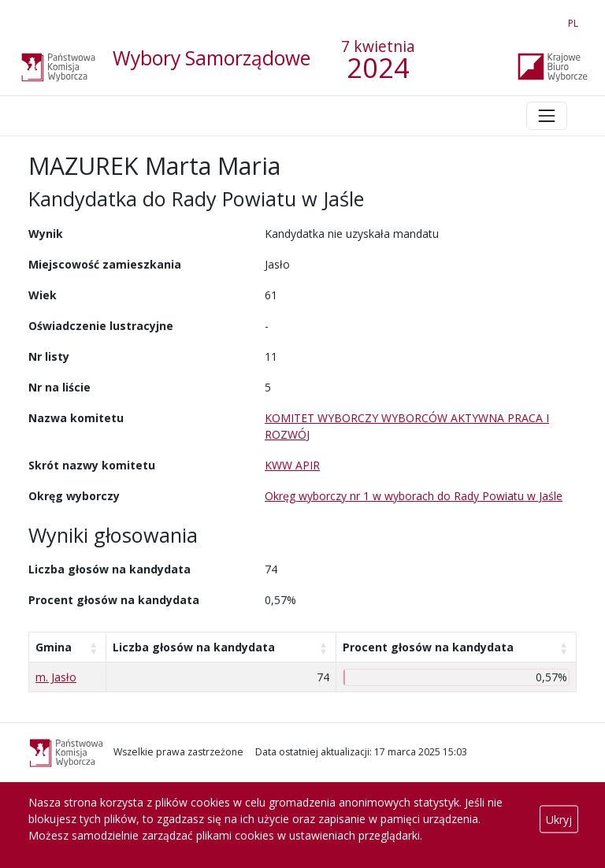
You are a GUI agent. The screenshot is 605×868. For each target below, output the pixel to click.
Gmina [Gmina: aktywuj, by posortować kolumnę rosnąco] (54, 647)
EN (545, 20)
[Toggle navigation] (547, 116)
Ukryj (559, 819)
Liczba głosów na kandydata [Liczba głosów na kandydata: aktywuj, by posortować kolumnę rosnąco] (194, 647)
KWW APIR (292, 465)
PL (576, 20)
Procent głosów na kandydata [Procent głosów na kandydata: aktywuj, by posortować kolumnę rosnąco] (428, 647)
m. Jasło (56, 677)
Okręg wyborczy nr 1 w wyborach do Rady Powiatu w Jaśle (414, 496)
